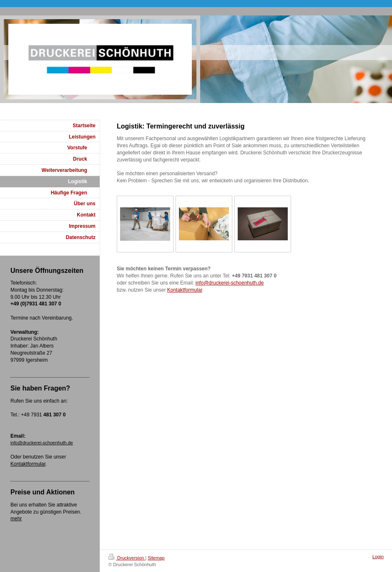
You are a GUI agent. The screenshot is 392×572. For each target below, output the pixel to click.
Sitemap (156, 558)
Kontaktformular (185, 290)
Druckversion (127, 558)
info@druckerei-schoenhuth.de (230, 283)
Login (378, 557)
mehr (16, 519)
